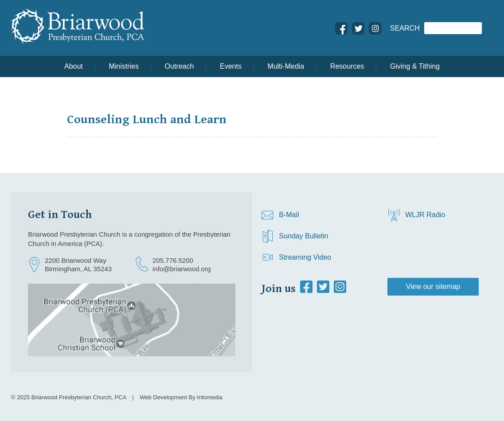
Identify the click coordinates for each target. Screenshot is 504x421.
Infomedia (209, 397)
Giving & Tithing (415, 66)
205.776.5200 (173, 260)
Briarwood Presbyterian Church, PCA (79, 397)
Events (231, 66)
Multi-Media (286, 66)
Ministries (124, 66)
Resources (347, 66)
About (74, 66)
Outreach (180, 66)
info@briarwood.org (182, 269)
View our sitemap (433, 287)
